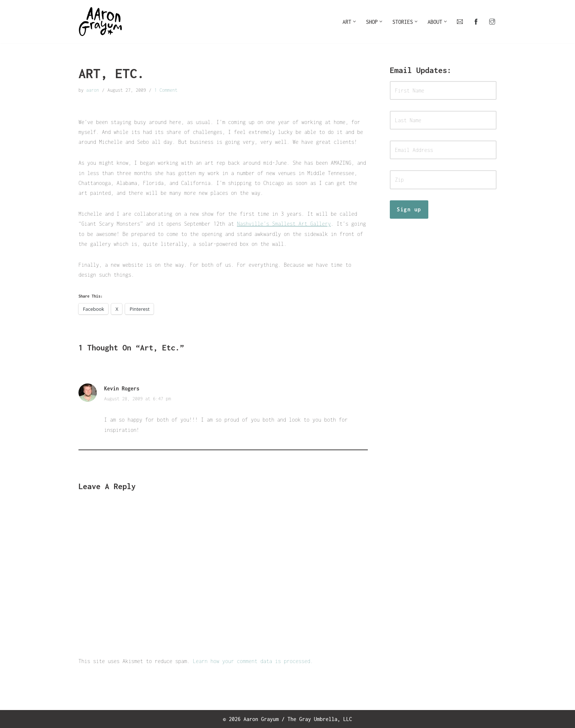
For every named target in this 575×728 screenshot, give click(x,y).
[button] (354, 21)
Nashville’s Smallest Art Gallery (284, 224)
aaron (93, 90)
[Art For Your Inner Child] (100, 22)
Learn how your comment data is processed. (253, 661)
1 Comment (166, 90)
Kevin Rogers (122, 388)
